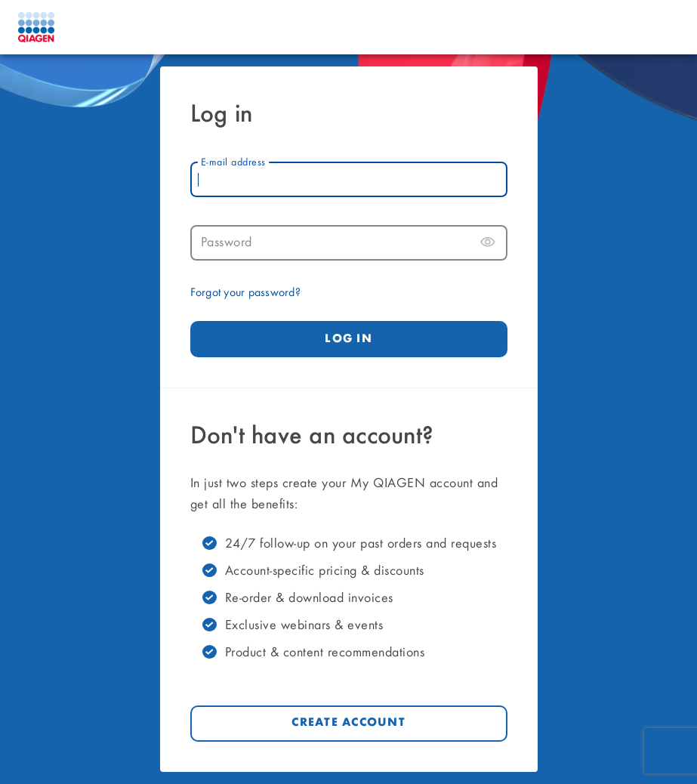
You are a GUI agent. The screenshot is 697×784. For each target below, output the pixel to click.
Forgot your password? (245, 293)
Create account (348, 723)
